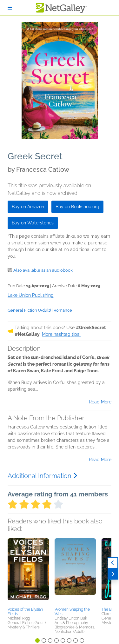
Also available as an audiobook (43, 270)
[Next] (113, 574)
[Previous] (113, 563)
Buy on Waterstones (33, 223)
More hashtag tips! (61, 334)
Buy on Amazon (28, 207)
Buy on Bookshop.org (77, 207)
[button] (28, 572)
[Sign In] (10, 8)
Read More (100, 402)
